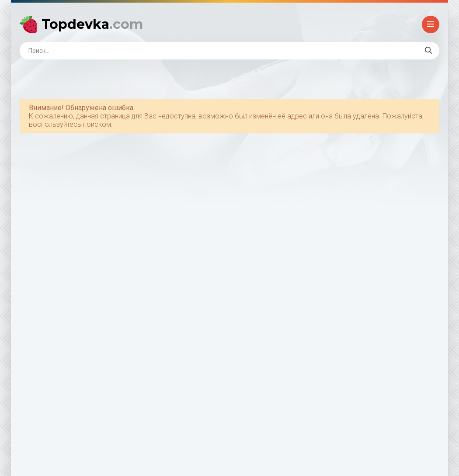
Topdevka (92, 24)
